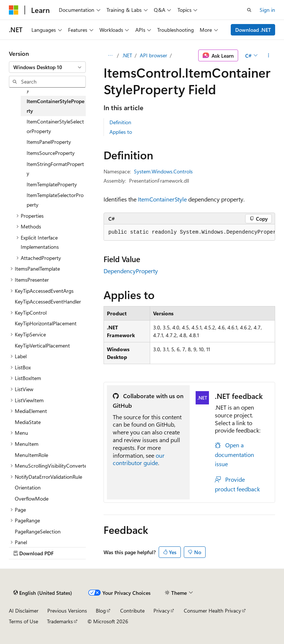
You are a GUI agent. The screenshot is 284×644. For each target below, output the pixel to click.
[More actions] (269, 55)
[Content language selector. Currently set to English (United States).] (43, 593)
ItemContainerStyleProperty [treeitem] (55, 106)
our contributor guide (139, 459)
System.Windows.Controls (163, 171)
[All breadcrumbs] (110, 55)
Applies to (121, 132)
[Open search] (249, 10)
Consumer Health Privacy (212, 611)
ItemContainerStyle (162, 199)
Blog (101, 611)
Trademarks (60, 621)
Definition (120, 122)
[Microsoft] (14, 10)
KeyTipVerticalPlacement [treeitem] (42, 345)
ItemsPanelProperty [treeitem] (49, 142)
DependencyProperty (131, 271)
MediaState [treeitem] (28, 422)
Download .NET (253, 30)
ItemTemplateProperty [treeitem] (52, 184)
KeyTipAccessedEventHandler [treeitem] (48, 301)
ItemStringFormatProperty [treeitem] (55, 169)
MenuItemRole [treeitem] (31, 455)
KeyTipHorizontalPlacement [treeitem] (46, 323)
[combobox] (47, 67)
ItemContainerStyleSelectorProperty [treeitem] (55, 126)
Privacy (162, 611)
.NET (127, 55)
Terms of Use (23, 621)
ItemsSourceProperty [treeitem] (51, 153)
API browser (153, 55)
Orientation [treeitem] (28, 487)
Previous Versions (67, 611)
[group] (189, 233)
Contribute (132, 611)
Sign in (267, 10)
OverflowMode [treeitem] (32, 499)
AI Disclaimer (24, 611)
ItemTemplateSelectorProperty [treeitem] (55, 200)
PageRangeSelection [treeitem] (38, 531)
